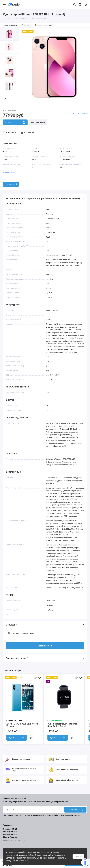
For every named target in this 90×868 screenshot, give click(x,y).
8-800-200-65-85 (10, 829)
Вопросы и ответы (44, 25)
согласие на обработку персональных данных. (61, 815)
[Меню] (4, 4)
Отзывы (26, 25)
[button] (5, 99)
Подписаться (75, 810)
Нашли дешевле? (80, 114)
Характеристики (10, 25)
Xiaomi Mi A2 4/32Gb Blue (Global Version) (22, 725)
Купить (17, 738)
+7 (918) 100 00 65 (11, 832)
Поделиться (11, 184)
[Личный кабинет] (80, 4)
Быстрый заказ (38, 122)
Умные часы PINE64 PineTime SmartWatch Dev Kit (62, 725)
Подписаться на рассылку (14, 798)
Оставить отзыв (45, 646)
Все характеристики (11, 173)
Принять (78, 857)
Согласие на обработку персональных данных (26, 858)
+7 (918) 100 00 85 (11, 834)
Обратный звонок (10, 837)
